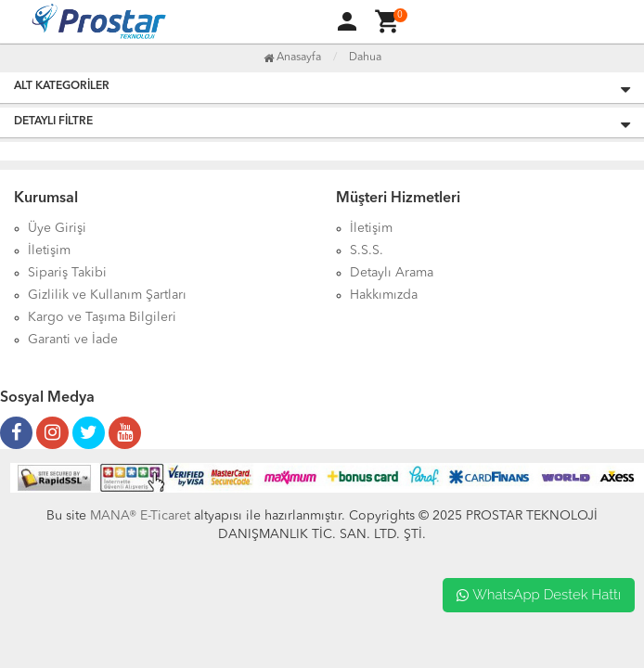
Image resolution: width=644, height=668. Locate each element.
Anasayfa (292, 58)
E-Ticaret (163, 516)
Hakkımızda (384, 295)
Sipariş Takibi (67, 273)
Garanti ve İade (73, 340)
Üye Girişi (57, 228)
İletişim (49, 250)
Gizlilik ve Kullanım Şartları (107, 295)
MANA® (113, 516)
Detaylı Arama (392, 273)
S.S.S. (367, 250)
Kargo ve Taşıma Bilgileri (102, 317)
